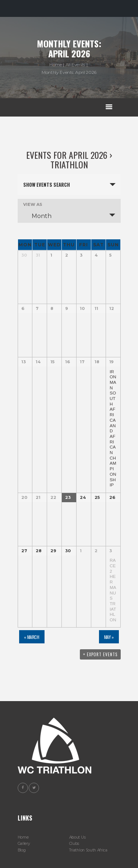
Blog (22, 850)
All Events (75, 65)
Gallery (24, 844)
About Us (77, 837)
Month (37, 216)
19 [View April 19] (112, 362)
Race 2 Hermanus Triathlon (113, 590)
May (109, 637)
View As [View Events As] (33, 205)
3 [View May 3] (111, 551)
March (31, 637)
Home (56, 65)
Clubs (74, 844)
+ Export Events (100, 654)
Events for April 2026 (67, 155)
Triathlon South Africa (88, 850)
